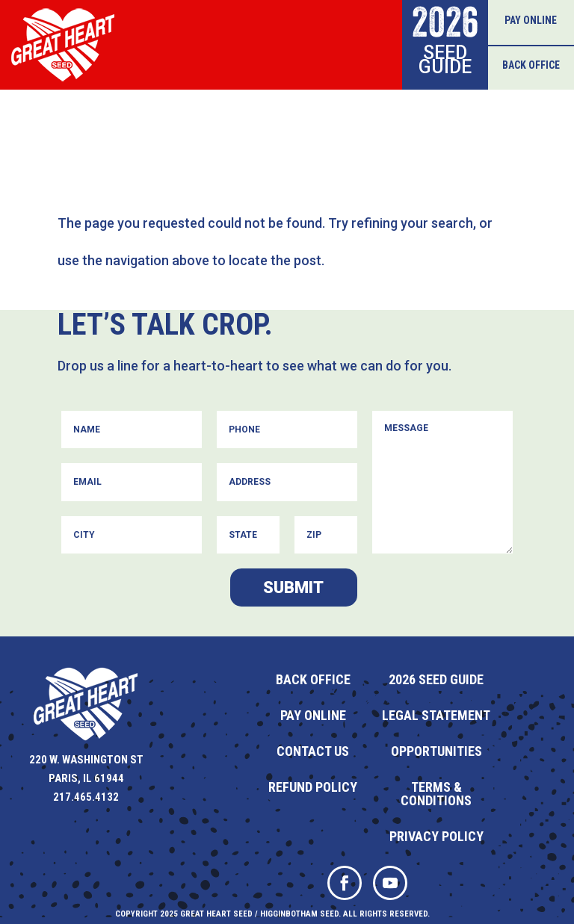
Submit (293, 587)
